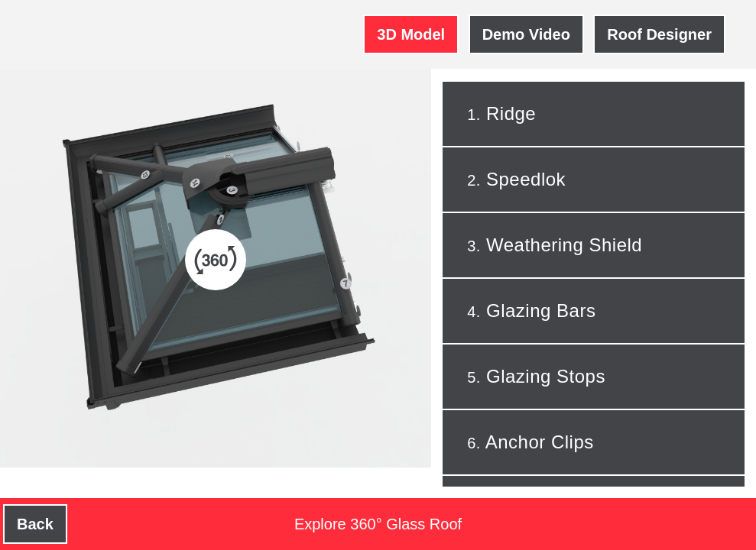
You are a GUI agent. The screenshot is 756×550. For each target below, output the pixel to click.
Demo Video (526, 34)
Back (35, 524)
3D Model (411, 34)
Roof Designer (659, 34)
